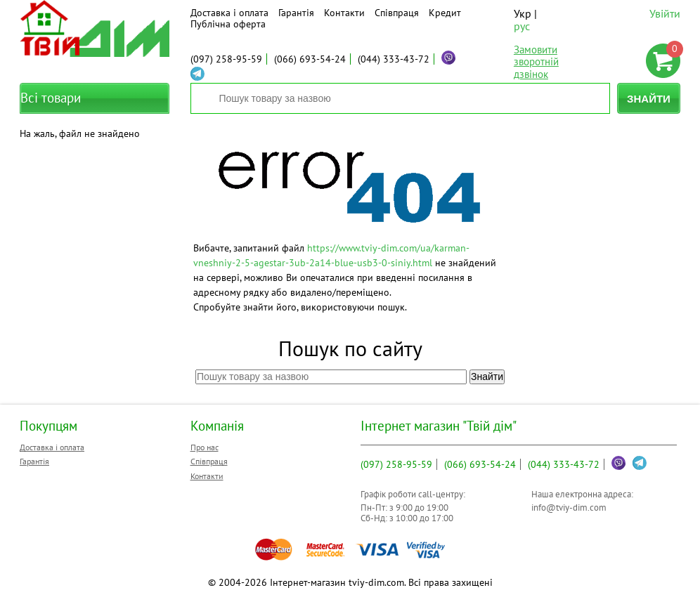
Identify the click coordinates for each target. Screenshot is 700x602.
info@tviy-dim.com (569, 508)
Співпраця (397, 13)
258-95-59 (226, 59)
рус (522, 26)
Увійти (665, 13)
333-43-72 (394, 59)
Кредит (445, 13)
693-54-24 (310, 59)
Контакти (344, 13)
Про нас (205, 447)
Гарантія (296, 13)
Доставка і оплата (229, 13)
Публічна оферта (228, 24)
